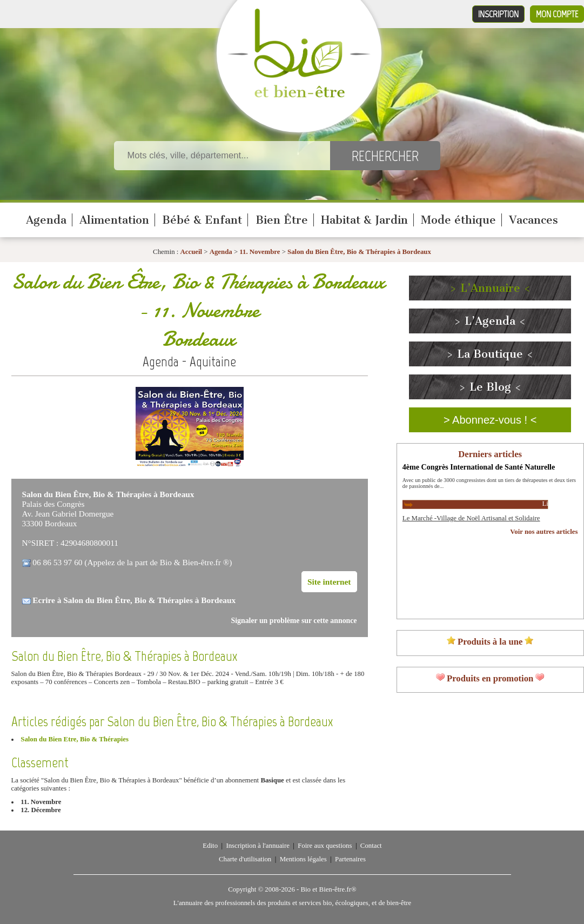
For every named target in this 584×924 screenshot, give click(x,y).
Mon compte (557, 14)
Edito (210, 846)
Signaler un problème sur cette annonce (294, 621)
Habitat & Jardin (364, 220)
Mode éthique (458, 220)
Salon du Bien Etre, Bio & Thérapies (75, 739)
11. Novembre (260, 252)
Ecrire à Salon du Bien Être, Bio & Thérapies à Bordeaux (134, 600)
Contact (371, 846)
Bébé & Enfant (202, 220)
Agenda (46, 220)
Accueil (192, 252)
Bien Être (282, 220)
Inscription (498, 14)
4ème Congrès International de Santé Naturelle (479, 467)
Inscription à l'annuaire (257, 846)
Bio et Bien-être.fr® (328, 889)
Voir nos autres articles (544, 532)
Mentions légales (303, 859)
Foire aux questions (325, 846)
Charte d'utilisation (245, 859)
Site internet (329, 582)
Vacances (533, 220)
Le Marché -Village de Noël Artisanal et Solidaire (471, 518)
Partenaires (350, 859)
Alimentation (114, 220)
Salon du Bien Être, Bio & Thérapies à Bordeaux (359, 252)
